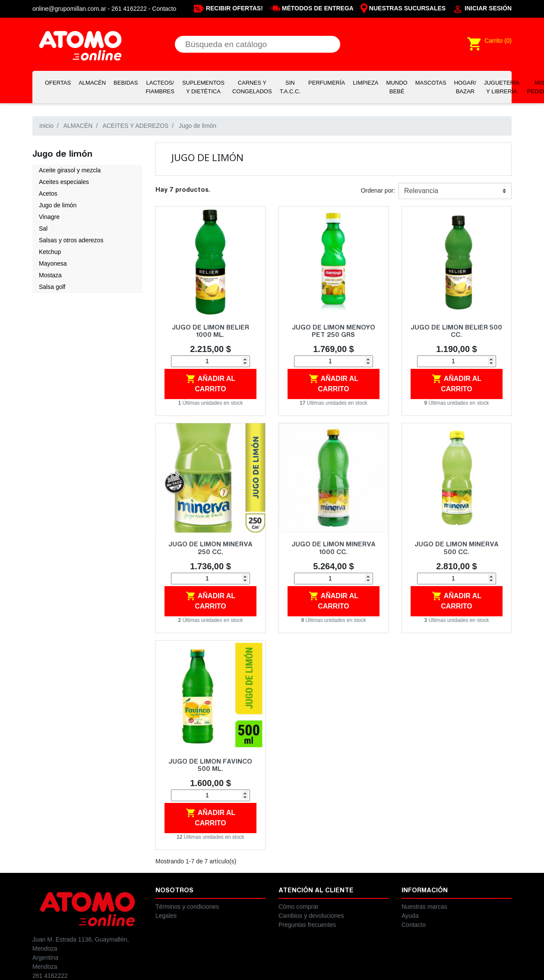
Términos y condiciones (187, 907)
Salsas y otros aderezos (71, 240)
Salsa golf (52, 287)
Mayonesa (53, 263)
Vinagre (49, 217)
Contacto (164, 9)
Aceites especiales (64, 182)
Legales (166, 916)
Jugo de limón (58, 205)
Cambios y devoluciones (311, 916)
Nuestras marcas (424, 907)
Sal (43, 228)
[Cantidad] (210, 361)
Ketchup (50, 252)
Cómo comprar (299, 907)
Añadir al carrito (210, 383)
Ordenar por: (378, 190)
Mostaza (50, 275)
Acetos (48, 193)
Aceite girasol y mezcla (70, 170)
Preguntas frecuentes (307, 925)
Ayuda (410, 916)
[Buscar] (258, 44)
